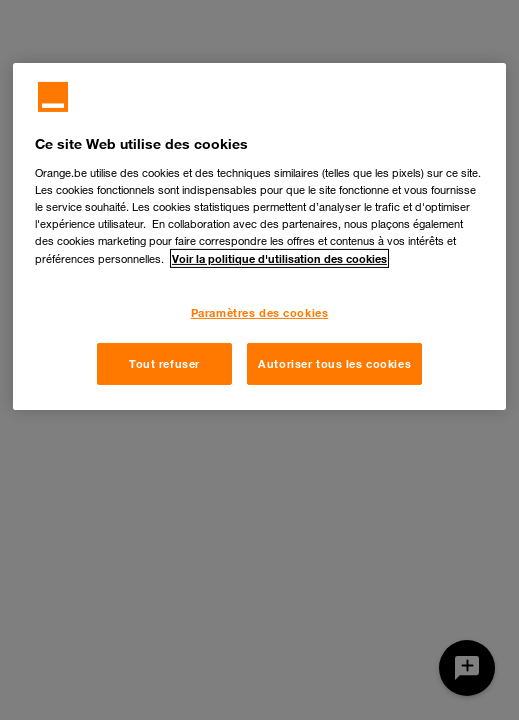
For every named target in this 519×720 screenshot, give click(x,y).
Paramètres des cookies (260, 312)
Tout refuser (164, 363)
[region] (259, 236)
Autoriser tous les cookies (334, 363)
